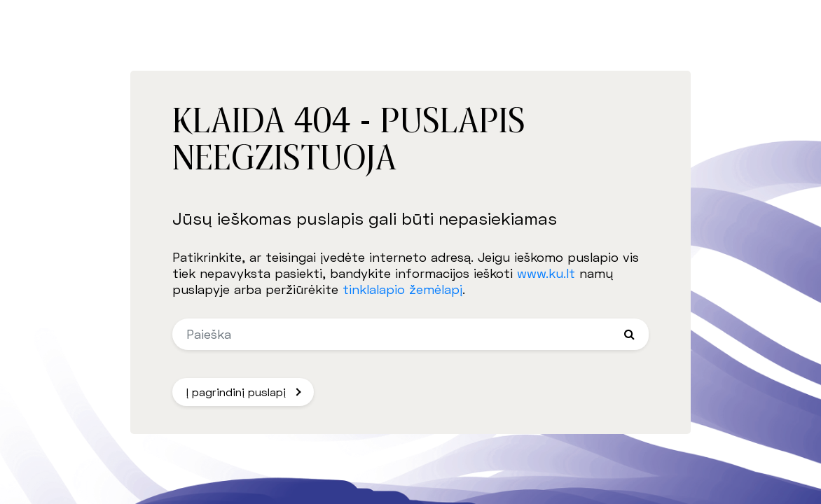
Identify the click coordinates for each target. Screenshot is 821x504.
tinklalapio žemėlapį (402, 289)
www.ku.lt (546, 273)
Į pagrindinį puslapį (236, 392)
